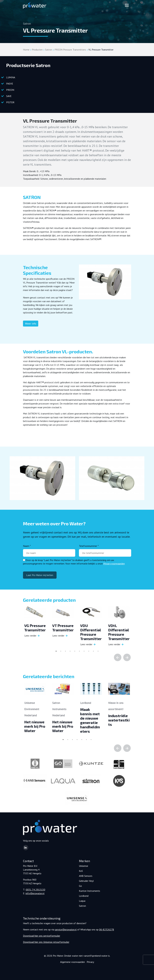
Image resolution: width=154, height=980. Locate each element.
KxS (81, 871)
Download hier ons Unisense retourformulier (46, 942)
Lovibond (84, 896)
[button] (26, 848)
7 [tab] (84, 651)
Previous (118, 657)
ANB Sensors (86, 876)
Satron (49, 50)
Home (26, 50)
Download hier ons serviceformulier (42, 936)
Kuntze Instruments (90, 891)
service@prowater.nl (66, 929)
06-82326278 (107, 929)
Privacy (90, 962)
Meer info (31, 323)
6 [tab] (79, 651)
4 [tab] (70, 651)
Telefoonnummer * (89, 546)
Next (127, 657)
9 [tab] (93, 651)
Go (80, 886)
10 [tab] (98, 651)
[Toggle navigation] (127, 5)
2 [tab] (61, 651)
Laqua (82, 901)
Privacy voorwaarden (114, 564)
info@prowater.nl (35, 893)
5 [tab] (75, 651)
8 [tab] (89, 651)
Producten (37, 50)
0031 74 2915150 (36, 890)
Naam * (27, 546)
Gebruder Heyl (86, 881)
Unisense (84, 866)
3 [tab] (65, 651)
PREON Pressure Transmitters (70, 50)
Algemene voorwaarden (72, 962)
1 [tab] (56, 651)
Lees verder (30, 636)
